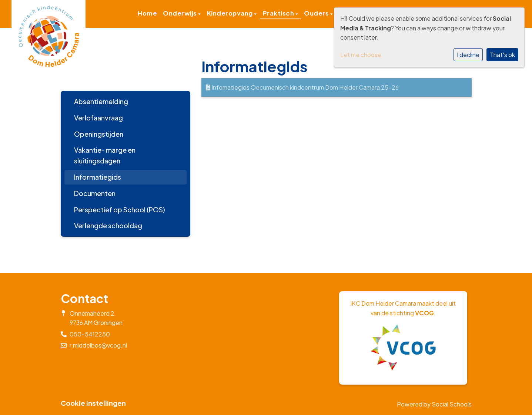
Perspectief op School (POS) (120, 210)
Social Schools (452, 404)
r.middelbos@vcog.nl (98, 345)
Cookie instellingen (93, 403)
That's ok (502, 55)
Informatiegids (98, 177)
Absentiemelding (101, 101)
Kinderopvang (231, 13)
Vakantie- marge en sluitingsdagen (105, 155)
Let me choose (361, 55)
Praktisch (279, 13)
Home (147, 13)
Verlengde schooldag (108, 225)
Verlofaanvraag (98, 118)
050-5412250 (90, 334)
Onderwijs (180, 13)
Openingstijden (99, 134)
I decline (468, 55)
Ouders (317, 13)
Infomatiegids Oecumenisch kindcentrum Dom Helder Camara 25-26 (302, 87)
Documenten (95, 193)
